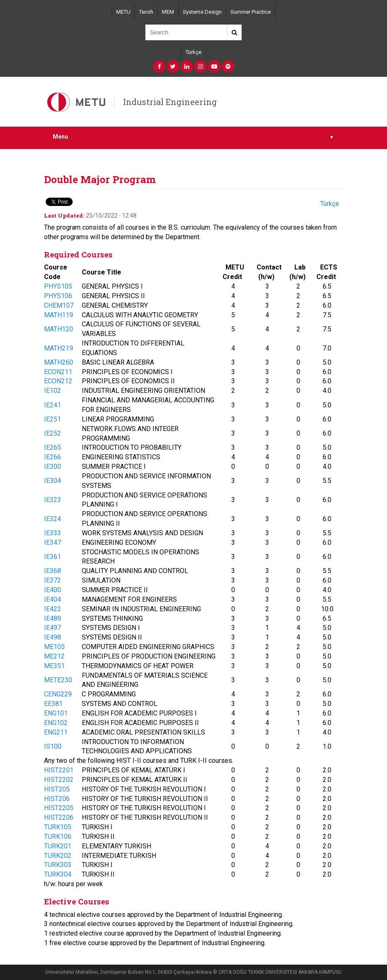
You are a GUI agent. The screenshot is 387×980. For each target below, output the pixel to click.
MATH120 (59, 329)
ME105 (54, 647)
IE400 (53, 590)
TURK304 (58, 874)
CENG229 (58, 694)
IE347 (53, 543)
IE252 (53, 433)
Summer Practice (251, 12)
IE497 (53, 628)
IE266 (53, 457)
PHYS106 (58, 296)
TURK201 (58, 846)
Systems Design (202, 12)
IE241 (53, 405)
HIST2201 (59, 770)
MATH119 (59, 315)
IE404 (53, 599)
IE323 (53, 500)
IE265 (53, 447)
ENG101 (56, 713)
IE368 (53, 571)
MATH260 (59, 362)
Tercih (146, 12)
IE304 (53, 481)
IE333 (53, 533)
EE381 (53, 704)
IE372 (53, 580)
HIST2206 (59, 817)
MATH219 (59, 348)
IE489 (53, 619)
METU (123, 12)
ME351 (54, 666)
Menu (193, 137)
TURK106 (58, 837)
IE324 (53, 519)
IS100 (53, 746)
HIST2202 (59, 780)
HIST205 (57, 789)
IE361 (53, 557)
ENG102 (56, 723)
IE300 (53, 467)
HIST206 (57, 799)
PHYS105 (58, 286)
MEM (168, 12)
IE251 (53, 419)
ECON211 (58, 372)
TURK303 (58, 865)
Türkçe (193, 52)
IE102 (53, 391)
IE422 (53, 609)
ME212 (54, 656)
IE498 (53, 637)
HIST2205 (59, 808)
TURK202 (58, 856)
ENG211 (56, 732)
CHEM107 (59, 305)
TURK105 (58, 827)
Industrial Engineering (170, 102)
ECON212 (58, 381)
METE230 (58, 680)
